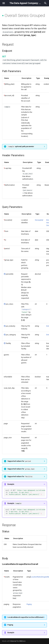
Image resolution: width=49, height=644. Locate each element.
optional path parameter (21, 146)
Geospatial (39, 220)
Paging (29, 604)
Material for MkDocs (18, 641)
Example (11, 484)
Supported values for (19, 461)
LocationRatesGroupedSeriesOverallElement (25, 617)
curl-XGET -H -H (25, 492)
